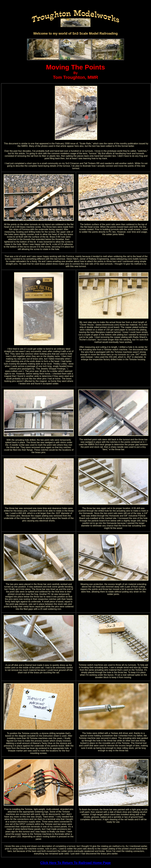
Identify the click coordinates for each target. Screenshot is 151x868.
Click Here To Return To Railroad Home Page (75, 863)
